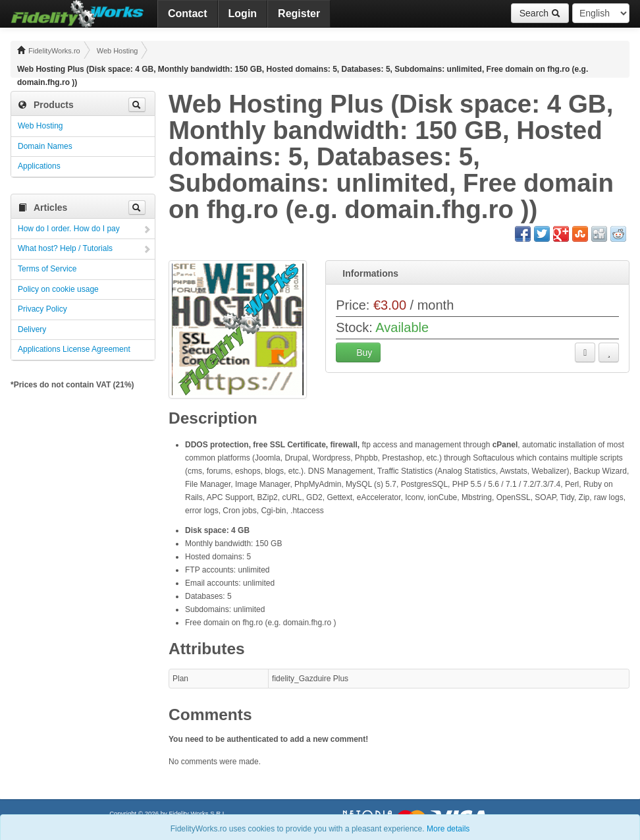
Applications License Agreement (74, 349)
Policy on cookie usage (58, 289)
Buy (358, 352)
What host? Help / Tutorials (65, 248)
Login (243, 14)
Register (299, 14)
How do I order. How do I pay (69, 229)
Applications (39, 166)
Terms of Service (47, 269)
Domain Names (45, 146)
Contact (188, 14)
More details (448, 829)
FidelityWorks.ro (49, 50)
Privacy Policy (42, 309)
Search (540, 13)
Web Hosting (118, 51)
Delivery (32, 329)
